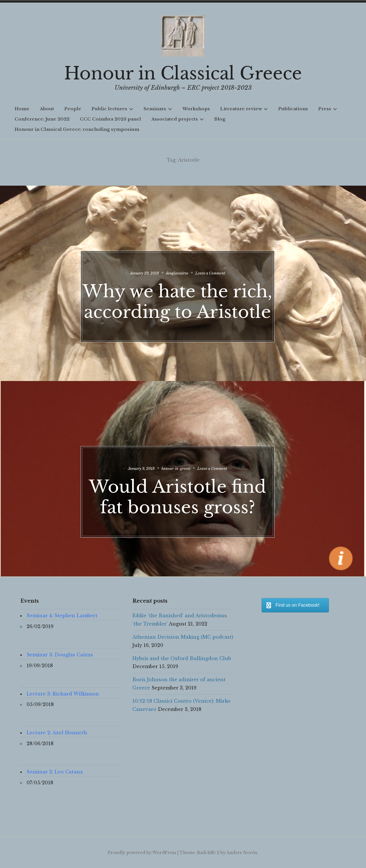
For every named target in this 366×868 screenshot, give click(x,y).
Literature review (244, 109)
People (73, 109)
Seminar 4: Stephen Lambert (62, 616)
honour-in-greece (182, 465)
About (47, 109)
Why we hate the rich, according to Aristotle (183, 308)
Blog (220, 119)
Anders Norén (242, 853)
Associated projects (178, 119)
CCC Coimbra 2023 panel (110, 119)
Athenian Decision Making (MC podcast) (183, 637)
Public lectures (112, 109)
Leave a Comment (223, 270)
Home (22, 109)
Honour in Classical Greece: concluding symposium (77, 129)
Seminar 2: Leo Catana (55, 772)
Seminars (158, 109)
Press (328, 109)
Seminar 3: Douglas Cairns (60, 655)
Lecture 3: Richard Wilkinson (63, 694)
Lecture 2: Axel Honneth (57, 733)
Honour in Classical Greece (183, 73)
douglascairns (183, 270)
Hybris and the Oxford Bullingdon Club (182, 658)
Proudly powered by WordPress (142, 853)
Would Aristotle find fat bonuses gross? (183, 493)
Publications (293, 109)
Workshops (196, 109)
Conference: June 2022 (42, 119)
